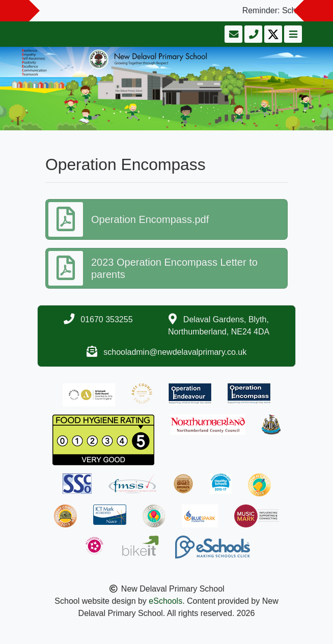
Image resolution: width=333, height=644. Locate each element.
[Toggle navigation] (292, 34)
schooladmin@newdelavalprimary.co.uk (175, 352)
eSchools (165, 601)
